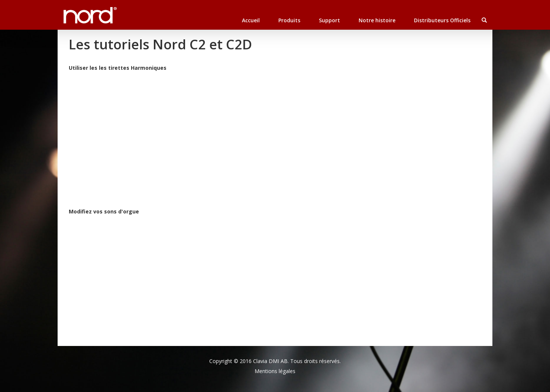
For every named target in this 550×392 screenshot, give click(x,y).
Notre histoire (377, 20)
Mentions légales (275, 371)
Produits (289, 20)
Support (329, 20)
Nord (71, 11)
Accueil (251, 20)
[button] (484, 20)
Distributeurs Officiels (442, 20)
